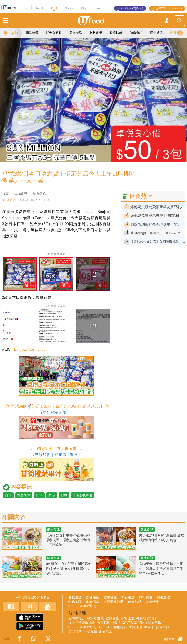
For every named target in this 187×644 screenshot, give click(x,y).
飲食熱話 (177, 33)
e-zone (99, 8)
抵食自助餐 (54, 33)
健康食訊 (136, 33)
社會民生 (24, 495)
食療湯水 (93, 602)
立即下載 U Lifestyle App (170, 9)
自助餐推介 (77, 618)
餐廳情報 (116, 33)
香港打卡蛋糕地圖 (82, 623)
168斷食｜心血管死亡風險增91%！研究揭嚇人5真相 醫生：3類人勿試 (68, 568)
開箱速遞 (32, 33)
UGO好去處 (128, 623)
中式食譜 (75, 602)
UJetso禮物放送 (150, 623)
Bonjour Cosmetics (29, 349)
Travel (39, 8)
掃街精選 (156, 33)
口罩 (8, 495)
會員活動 (135, 602)
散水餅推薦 (95, 618)
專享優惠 (152, 602)
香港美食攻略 (114, 602)
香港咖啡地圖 (107, 623)
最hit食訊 (21, 194)
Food (54, 8)
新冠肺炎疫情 (83, 495)
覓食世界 (76, 33)
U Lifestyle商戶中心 (83, 606)
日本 (64, 495)
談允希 (11, 200)
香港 (52, 495)
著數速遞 (96, 33)
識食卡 (149, 627)
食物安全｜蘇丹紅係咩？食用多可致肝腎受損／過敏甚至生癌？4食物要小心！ (161, 568)
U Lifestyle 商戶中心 (132, 9)
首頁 (5, 194)
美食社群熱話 (146, 618)
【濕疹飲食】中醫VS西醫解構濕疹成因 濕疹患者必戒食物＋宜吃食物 (68, 540)
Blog (84, 8)
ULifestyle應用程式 (113, 627)
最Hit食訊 (11, 33)
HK (25, 8)
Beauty (69, 8)
